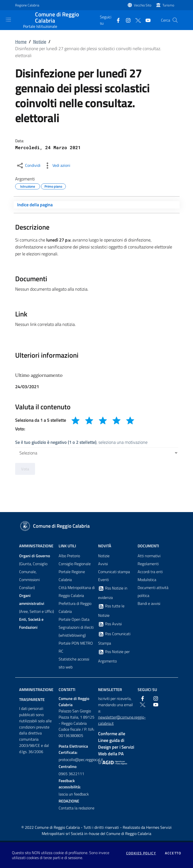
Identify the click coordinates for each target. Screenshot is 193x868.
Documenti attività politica (153, 591)
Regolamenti (148, 564)
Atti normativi (149, 556)
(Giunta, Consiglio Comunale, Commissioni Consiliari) (35, 572)
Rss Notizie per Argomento (114, 656)
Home (21, 42)
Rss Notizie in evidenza (113, 593)
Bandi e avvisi (149, 603)
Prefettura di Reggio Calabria (75, 607)
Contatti (67, 690)
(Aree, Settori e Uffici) (37, 603)
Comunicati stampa (114, 572)
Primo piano (53, 186)
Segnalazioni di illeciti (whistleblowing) (76, 631)
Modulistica (147, 580)
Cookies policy (141, 853)
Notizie (40, 42)
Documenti (148, 546)
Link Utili (67, 546)
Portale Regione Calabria (72, 576)
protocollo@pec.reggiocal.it (77, 760)
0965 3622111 (71, 774)
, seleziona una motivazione (81, 442)
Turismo (168, 5)
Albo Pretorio (69, 556)
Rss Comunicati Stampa (114, 638)
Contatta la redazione (77, 808)
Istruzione (28, 186)
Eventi (103, 580)
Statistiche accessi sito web (74, 663)
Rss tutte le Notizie (111, 611)
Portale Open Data (74, 619)
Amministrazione (36, 546)
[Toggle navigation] (8, 20)
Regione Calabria (27, 5)
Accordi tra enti (150, 572)
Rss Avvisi (110, 624)
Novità (105, 546)
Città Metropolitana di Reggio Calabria (77, 591)
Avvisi (103, 564)
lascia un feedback (74, 794)
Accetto (173, 853)
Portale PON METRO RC (76, 647)
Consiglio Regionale (75, 564)
